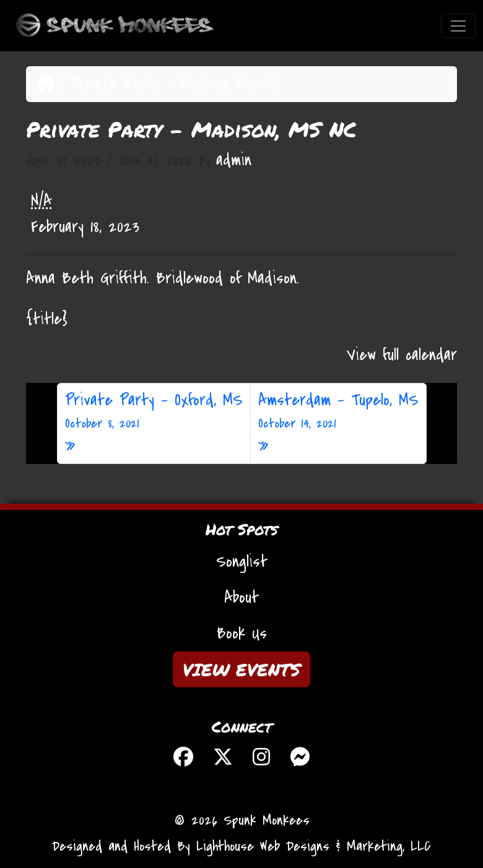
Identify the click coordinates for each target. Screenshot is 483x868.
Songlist (242, 562)
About (241, 598)
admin (234, 160)
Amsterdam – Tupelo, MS (338, 411)
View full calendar (402, 355)
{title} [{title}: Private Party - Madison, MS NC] (47, 319)
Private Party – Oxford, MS (154, 411)
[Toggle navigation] (458, 26)
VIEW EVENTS (241, 669)
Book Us (242, 634)
